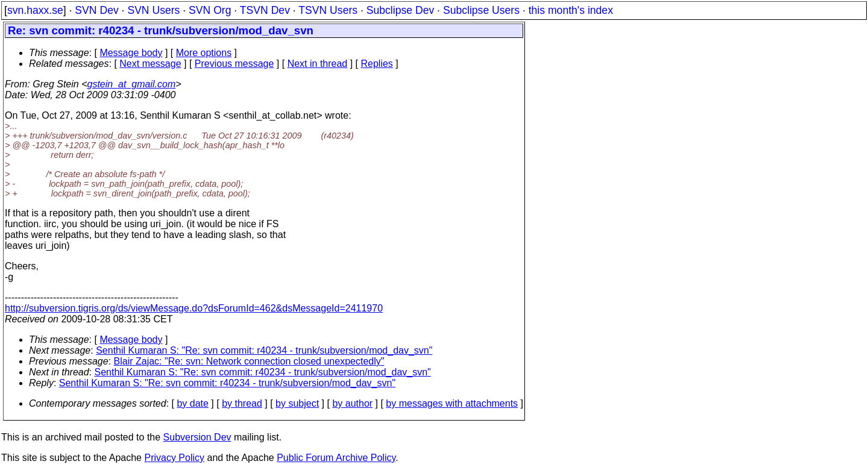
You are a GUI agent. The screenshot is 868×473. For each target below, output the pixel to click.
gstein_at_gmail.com (132, 84)
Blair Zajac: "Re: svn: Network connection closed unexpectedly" (249, 361)
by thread (242, 403)
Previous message (234, 64)
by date (192, 403)
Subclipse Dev (400, 10)
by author (352, 403)
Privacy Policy (174, 458)
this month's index (571, 10)
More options (204, 53)
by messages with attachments (452, 403)
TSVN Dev (265, 10)
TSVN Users (328, 10)
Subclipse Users (481, 10)
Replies (377, 64)
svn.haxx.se (35, 10)
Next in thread (318, 64)
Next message (150, 64)
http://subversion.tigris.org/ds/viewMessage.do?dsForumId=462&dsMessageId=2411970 (194, 308)
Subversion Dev (197, 437)
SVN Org (210, 10)
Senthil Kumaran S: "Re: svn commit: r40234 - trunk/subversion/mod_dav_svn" (264, 350)
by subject (297, 403)
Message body (131, 53)
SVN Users (153, 10)
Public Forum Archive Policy (336, 458)
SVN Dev (96, 10)
